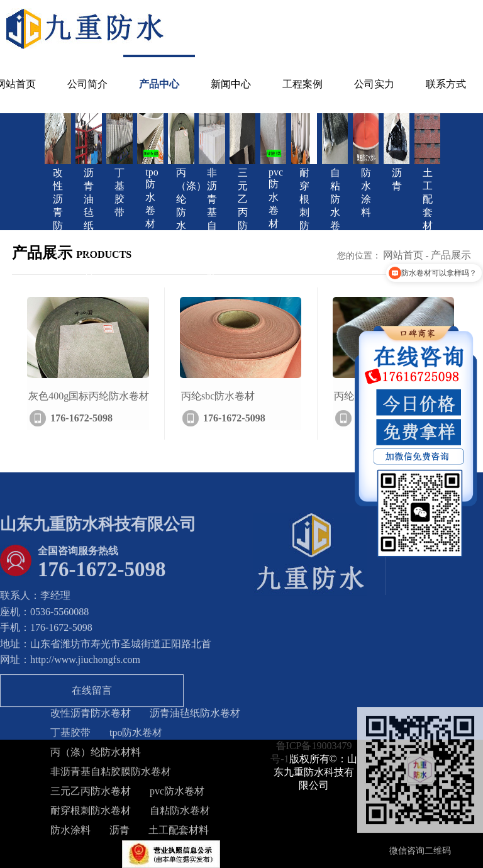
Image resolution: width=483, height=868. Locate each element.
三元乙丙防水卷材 (91, 794)
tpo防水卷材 (136, 736)
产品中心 (159, 84)
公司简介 (87, 84)
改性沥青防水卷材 (91, 716)
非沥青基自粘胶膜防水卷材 (111, 775)
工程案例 (303, 84)
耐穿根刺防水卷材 (91, 814)
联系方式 (446, 84)
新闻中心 (231, 84)
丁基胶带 (70, 736)
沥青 (119, 833)
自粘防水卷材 (180, 814)
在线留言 (92, 693)
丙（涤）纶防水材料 (96, 755)
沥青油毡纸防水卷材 (195, 716)
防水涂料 (70, 833)
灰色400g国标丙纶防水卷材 (89, 410)
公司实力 (374, 84)
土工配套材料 (179, 833)
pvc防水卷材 (177, 794)
